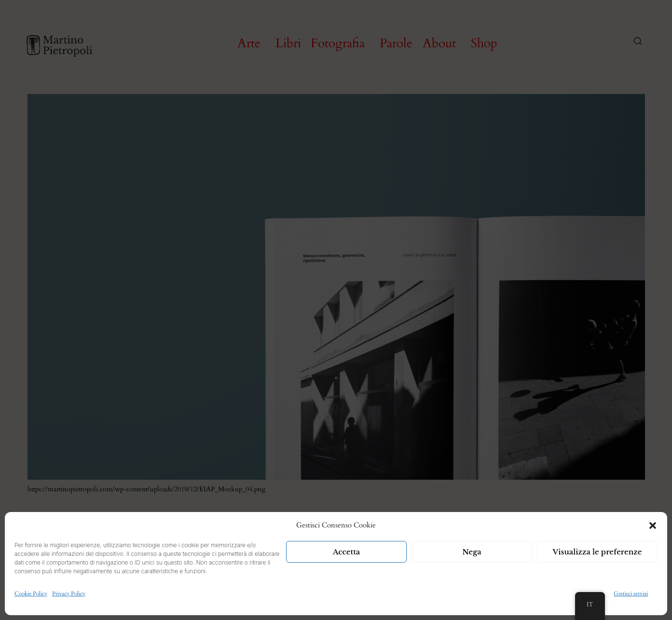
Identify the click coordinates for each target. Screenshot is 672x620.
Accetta (347, 552)
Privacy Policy (69, 593)
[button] (653, 526)
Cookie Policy (31, 593)
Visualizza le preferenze (597, 552)
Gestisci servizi (631, 593)
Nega (472, 552)
